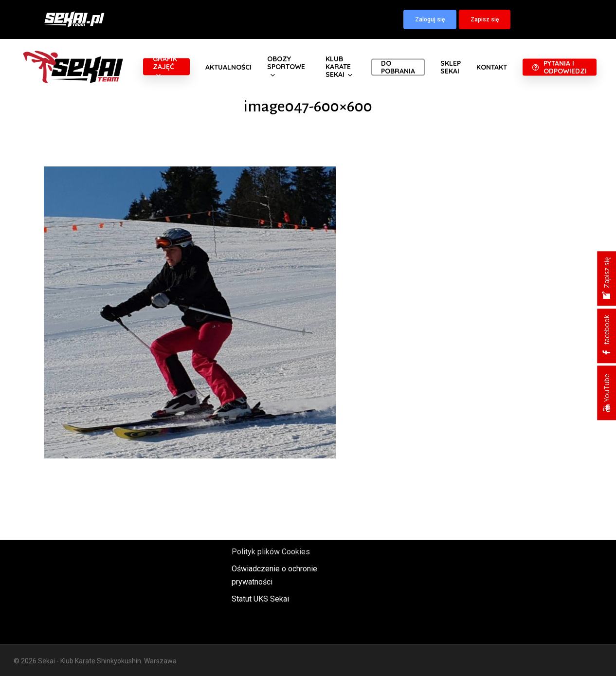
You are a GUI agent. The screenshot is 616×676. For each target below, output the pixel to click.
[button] (430, 19)
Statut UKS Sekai (260, 599)
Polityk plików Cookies (271, 552)
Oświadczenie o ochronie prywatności (274, 575)
